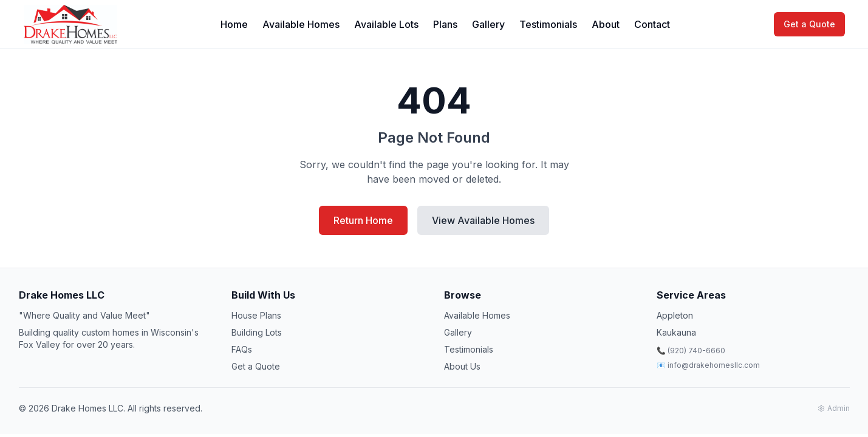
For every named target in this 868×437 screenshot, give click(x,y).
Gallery (488, 24)
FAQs (242, 349)
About (606, 24)
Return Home (363, 220)
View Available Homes (483, 220)
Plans (445, 24)
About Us (462, 366)
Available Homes (301, 24)
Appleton (675, 315)
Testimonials (548, 24)
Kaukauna (676, 332)
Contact (652, 24)
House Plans (256, 315)
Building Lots (257, 332)
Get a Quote (809, 24)
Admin (834, 408)
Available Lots (386, 24)
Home (234, 24)
